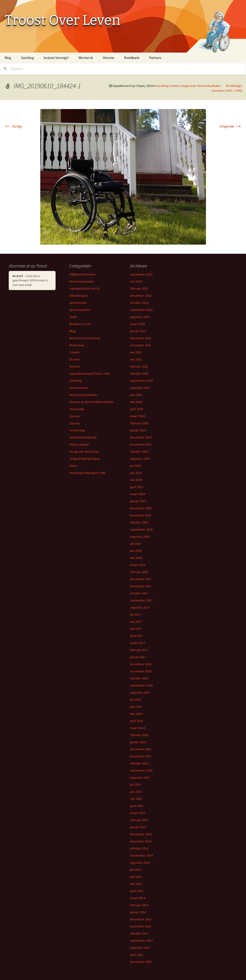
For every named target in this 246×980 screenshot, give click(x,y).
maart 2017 (138, 643)
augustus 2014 (140, 863)
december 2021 (141, 338)
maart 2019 (138, 494)
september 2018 (141, 529)
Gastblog (27, 58)
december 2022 (141, 296)
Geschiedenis (79, 388)
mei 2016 (136, 714)
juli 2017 (135, 614)
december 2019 (141, 437)
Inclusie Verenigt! (56, 58)
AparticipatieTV (80, 310)
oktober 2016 (139, 678)
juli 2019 (135, 466)
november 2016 (141, 671)
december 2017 (141, 579)
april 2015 (137, 806)
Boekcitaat (77, 345)
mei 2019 (136, 480)
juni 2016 (136, 707)
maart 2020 (138, 416)
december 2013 (141, 919)
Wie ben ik (86, 58)
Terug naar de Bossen (84, 451)
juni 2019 (136, 473)
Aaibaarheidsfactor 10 (84, 288)
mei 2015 (136, 799)
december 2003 (141, 962)
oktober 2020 (139, 374)
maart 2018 (138, 565)
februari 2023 (139, 288)
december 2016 (141, 664)
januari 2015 (138, 827)
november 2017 (141, 586)
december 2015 (141, 749)
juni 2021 (136, 352)
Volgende (231, 126)
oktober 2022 (139, 303)
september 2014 (141, 855)
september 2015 (141, 770)
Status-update (79, 444)
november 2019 (141, 444)
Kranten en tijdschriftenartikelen (91, 402)
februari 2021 (139, 366)
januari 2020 (138, 430)
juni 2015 (136, 792)
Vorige (13, 126)
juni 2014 (136, 877)
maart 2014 (138, 898)
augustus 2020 (140, 388)
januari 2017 (138, 657)
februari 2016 (139, 735)
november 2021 (141, 345)
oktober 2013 (139, 933)
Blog (8, 58)
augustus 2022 (140, 317)
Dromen (75, 359)
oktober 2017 (139, 593)
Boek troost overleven (85, 338)
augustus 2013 (140, 948)
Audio (73, 317)
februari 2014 (139, 905)
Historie (108, 58)
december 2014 (141, 834)
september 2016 (141, 685)
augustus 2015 (140, 777)
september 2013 (141, 940)
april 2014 (137, 891)
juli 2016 (135, 700)
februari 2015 (139, 820)
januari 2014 (138, 912)
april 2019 (137, 487)
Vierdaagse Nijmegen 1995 (87, 473)
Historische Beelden (83, 395)
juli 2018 (135, 544)
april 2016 (137, 721)
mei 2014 (136, 884)
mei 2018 (136, 558)
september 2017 (141, 600)
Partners (155, 58)
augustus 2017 (140, 607)
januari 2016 (138, 742)
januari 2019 (138, 501)
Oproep (75, 416)
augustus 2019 (140, 459)
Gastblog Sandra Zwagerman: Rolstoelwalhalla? (189, 86)
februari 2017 (139, 650)
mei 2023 (136, 281)
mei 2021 (136, 359)
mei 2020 (136, 402)
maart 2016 (138, 728)
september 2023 (141, 274)
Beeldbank (132, 58)
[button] (123, 177)
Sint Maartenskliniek (83, 437)
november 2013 (141, 926)
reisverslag (77, 430)
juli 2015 (135, 785)
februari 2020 (139, 423)
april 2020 (137, 409)
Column (74, 352)
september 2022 (141, 310)
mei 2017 (136, 629)
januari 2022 (138, 331)
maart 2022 (138, 324)
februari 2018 (139, 572)
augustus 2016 (140, 692)
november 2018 (141, 515)
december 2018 (141, 508)
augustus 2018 (140, 537)
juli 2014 (135, 870)
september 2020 (141, 381)
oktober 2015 (139, 763)
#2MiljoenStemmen (82, 274)
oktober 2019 (139, 451)
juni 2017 (136, 622)
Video (73, 466)
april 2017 (137, 636)
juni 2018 (136, 551)
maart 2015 (138, 813)
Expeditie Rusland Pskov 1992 (90, 374)
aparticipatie (78, 303)
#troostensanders (82, 281)
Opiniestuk (77, 409)
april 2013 (137, 955)
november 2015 (141, 756)
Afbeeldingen (79, 296)
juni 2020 (136, 395)
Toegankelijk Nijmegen (85, 459)
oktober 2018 (139, 522)
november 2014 (141, 841)
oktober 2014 (139, 848)
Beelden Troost (80, 324)
